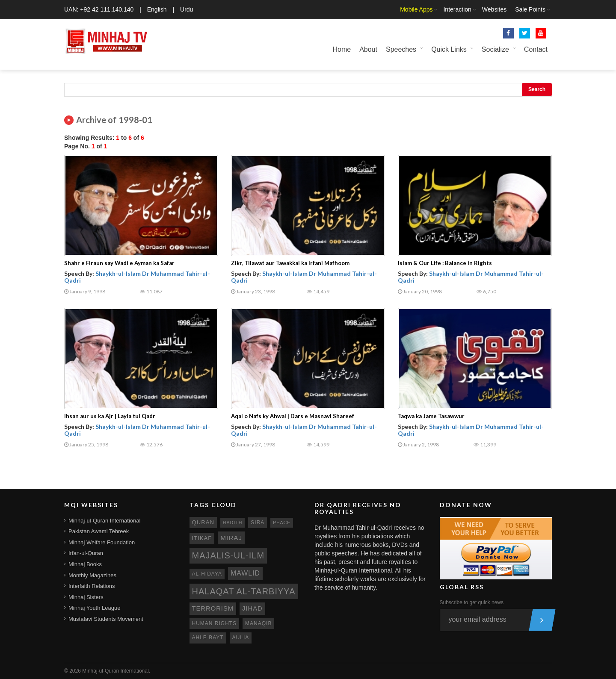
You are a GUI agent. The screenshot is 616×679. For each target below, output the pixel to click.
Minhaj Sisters (86, 597)
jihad (252, 608)
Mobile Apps (416, 9)
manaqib (258, 623)
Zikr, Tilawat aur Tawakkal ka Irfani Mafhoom (290, 263)
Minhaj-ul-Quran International (104, 521)
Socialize (495, 49)
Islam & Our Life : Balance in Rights (445, 263)
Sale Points (530, 9)
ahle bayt (208, 638)
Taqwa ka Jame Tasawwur (431, 416)
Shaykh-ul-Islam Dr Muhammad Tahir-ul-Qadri (137, 277)
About (368, 49)
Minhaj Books (85, 564)
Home (342, 49)
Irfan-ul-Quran (86, 553)
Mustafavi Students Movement (106, 619)
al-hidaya (207, 574)
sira (258, 523)
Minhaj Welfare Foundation (102, 542)
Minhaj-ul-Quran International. (116, 671)
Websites (494, 9)
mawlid (245, 573)
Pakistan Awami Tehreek (99, 531)
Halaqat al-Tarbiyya (244, 591)
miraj (231, 538)
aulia (241, 638)
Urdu (187, 9)
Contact (536, 49)
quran (203, 522)
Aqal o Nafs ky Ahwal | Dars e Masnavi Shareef (293, 416)
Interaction (457, 9)
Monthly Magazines (92, 575)
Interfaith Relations (92, 586)
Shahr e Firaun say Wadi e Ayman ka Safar (119, 263)
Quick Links (449, 49)
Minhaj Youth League (94, 608)
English (157, 9)
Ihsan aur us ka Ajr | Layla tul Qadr (110, 416)
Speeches (401, 49)
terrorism (213, 608)
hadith (233, 523)
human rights (215, 623)
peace (282, 523)
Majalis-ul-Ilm (228, 555)
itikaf (202, 538)
